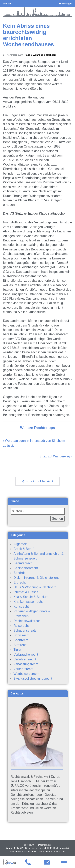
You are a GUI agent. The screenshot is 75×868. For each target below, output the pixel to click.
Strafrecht (20, 645)
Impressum (28, 845)
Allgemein (21, 544)
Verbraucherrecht (26, 655)
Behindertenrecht (26, 568)
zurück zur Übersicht (37, 481)
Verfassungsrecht (26, 664)
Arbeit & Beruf (24, 549)
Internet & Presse (26, 592)
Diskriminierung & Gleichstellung (37, 578)
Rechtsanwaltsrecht (28, 621)
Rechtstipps (66, 4)
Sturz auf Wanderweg (55, 456)
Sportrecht (21, 640)
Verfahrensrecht (25, 659)
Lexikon (7, 4)
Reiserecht (21, 626)
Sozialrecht (21, 635)
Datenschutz (44, 845)
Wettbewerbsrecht (26, 674)
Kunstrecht (21, 606)
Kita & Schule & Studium (31, 597)
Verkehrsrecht (23, 669)
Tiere (17, 650)
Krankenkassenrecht (28, 602)
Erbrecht (20, 582)
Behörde (20, 573)
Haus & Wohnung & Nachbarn (40, 55)
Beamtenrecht (24, 563)
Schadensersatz (25, 630)
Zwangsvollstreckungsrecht (33, 679)
